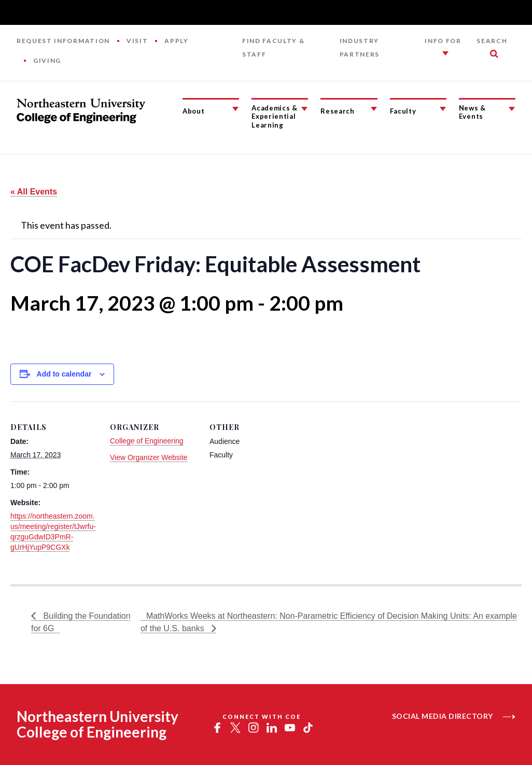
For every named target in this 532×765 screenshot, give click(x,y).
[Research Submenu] (374, 109)
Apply (176, 41)
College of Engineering (147, 441)
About (193, 111)
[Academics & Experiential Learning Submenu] (304, 109)
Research (337, 111)
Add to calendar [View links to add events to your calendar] (64, 374)
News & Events (472, 112)
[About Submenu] (235, 109)
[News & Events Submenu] (512, 109)
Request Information (63, 41)
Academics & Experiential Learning (274, 116)
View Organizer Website (149, 457)
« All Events (34, 192)
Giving (47, 60)
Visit (137, 41)
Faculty (403, 111)
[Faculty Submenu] (443, 109)
